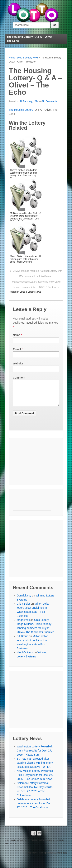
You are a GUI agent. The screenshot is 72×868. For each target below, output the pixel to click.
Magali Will (23, 625)
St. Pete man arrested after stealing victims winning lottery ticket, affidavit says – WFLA (35, 767)
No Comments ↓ (50, 101)
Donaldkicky (24, 600)
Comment (19, 378)
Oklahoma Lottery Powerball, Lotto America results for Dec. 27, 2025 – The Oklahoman (34, 808)
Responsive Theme (36, 857)
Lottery (29, 110)
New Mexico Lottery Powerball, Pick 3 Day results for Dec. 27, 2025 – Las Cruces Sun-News (35, 780)
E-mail (17, 349)
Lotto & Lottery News (28, 58)
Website (18, 363)
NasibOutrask (25, 657)
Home (12, 58)
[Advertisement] (36, 466)
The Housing (17, 110)
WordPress (62, 857)
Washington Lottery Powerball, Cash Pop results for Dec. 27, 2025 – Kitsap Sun (35, 755)
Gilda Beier (23, 608)
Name (17, 335)
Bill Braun (22, 641)
